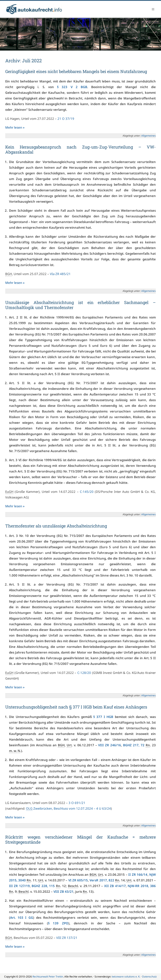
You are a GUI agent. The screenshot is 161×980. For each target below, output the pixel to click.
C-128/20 (84, 673)
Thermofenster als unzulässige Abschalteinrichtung (56, 526)
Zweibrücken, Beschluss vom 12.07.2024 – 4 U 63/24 (68, 808)
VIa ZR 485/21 (60, 274)
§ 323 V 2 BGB (72, 87)
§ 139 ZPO (58, 923)
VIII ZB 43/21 (64, 891)
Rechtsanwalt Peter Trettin (48, 977)
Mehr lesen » (15, 127)
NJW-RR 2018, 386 (142, 886)
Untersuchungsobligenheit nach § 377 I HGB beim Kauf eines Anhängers (76, 707)
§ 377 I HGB (103, 717)
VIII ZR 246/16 (110, 745)
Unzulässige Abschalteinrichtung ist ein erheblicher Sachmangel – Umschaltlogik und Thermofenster (80, 305)
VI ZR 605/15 (78, 880)
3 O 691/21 (77, 803)
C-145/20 (87, 492)
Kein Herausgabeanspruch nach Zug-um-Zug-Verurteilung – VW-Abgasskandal (80, 149)
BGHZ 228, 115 (43, 886)
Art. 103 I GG (22, 917)
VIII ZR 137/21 (67, 938)
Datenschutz (149, 977)
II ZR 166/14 (138, 874)
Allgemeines (149, 136)
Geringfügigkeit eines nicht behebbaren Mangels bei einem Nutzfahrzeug (76, 71)
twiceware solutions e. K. (126, 977)
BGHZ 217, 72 (134, 745)
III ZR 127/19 (19, 886)
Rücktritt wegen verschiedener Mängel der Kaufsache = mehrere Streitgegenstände (80, 839)
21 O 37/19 (66, 119)
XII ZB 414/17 (115, 886)
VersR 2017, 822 (102, 880)
